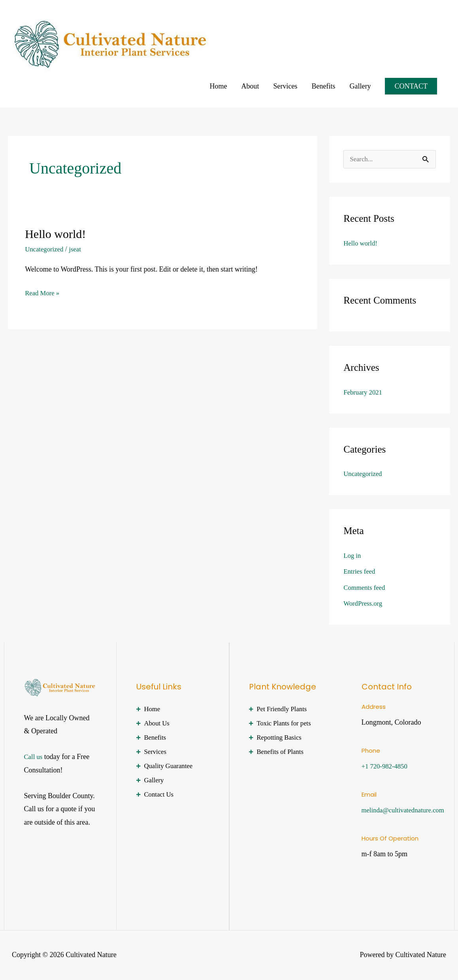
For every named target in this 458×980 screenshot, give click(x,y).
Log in (353, 556)
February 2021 (364, 393)
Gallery (360, 86)
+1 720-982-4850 (386, 767)
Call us (34, 757)
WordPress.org (364, 604)
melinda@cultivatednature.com (406, 810)
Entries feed (360, 572)
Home (218, 86)
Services (285, 86)
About (250, 86)
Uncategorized (46, 249)
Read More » (43, 292)
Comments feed (366, 588)
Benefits (323, 86)
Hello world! (55, 234)
